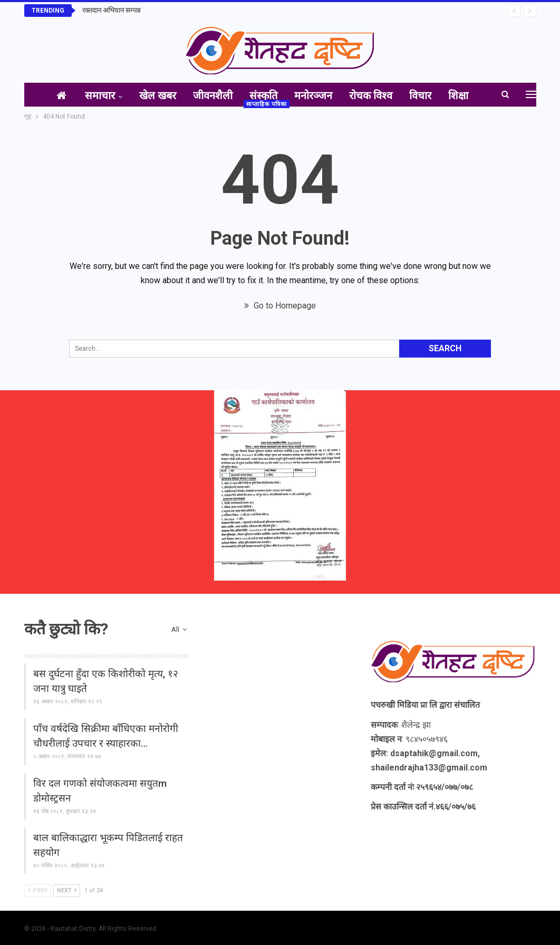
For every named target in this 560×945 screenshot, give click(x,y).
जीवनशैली (209, 95)
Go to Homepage (280, 306)
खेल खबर (151, 95)
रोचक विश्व (373, 95)
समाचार (91, 95)
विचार (424, 95)
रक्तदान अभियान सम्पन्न (111, 10)
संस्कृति (261, 95)
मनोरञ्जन (313, 95)
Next (67, 890)
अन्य (463, 95)
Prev (38, 890)
